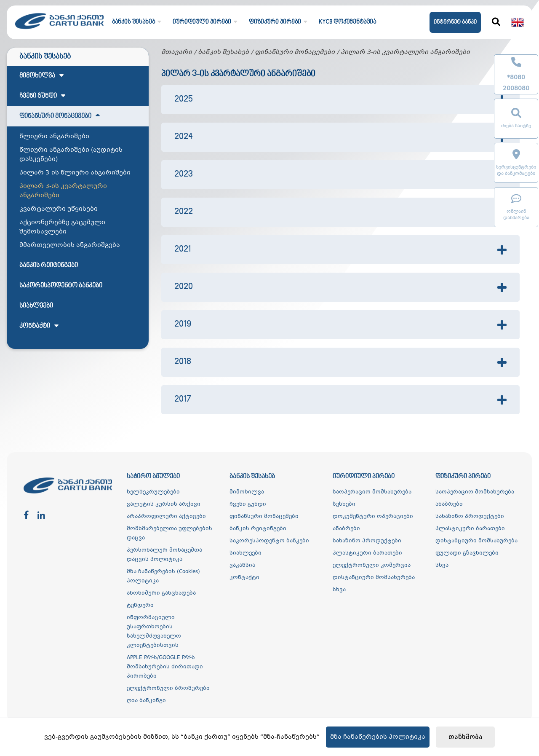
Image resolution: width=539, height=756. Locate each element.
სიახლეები (36, 306)
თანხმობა (466, 737)
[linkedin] (41, 516)
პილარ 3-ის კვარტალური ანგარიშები (63, 191)
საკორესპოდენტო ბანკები (61, 286)
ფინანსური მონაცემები (295, 52)
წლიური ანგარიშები (54, 137)
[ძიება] (496, 22)
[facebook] (26, 516)
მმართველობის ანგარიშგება (70, 245)
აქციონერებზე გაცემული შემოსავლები (62, 227)
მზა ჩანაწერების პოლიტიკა (378, 737)
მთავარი (177, 52)
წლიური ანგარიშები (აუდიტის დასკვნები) (71, 155)
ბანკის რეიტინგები (49, 265)
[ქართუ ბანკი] (59, 32)
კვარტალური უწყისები (59, 209)
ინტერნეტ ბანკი (455, 22)
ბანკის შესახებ (223, 52)
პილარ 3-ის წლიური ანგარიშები (75, 173)
